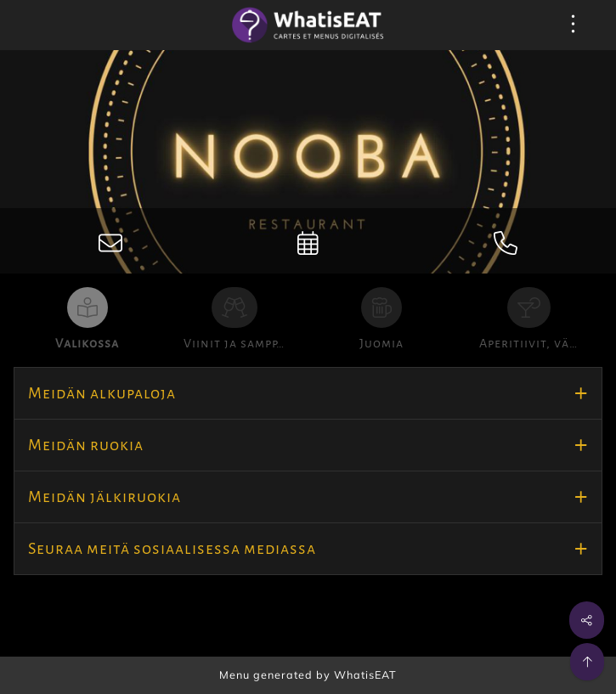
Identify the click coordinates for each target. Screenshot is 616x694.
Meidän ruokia (86, 445)
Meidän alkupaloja (102, 393)
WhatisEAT (365, 674)
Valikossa (87, 343)
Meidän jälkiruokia (105, 497)
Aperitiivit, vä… (528, 343)
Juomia (381, 343)
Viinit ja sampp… (234, 343)
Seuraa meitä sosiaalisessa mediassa (172, 549)
